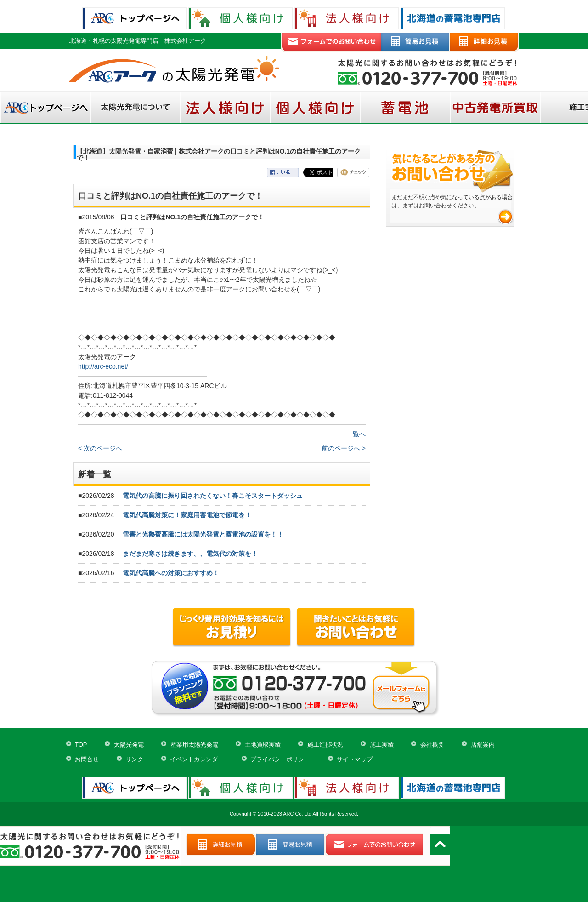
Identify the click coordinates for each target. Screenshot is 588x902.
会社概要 (432, 745)
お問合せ (87, 759)
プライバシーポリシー (280, 759)
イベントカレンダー (197, 759)
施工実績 (382, 745)
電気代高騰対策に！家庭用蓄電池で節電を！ (187, 515)
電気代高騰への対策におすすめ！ (171, 573)
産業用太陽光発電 (194, 745)
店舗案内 (483, 745)
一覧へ (356, 434)
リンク (134, 759)
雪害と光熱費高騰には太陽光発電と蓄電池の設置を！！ (203, 534)
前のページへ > (344, 448)
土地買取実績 (263, 745)
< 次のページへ (100, 448)
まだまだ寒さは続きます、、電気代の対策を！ (190, 554)
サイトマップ (355, 759)
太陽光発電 (129, 745)
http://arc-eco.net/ (103, 366)
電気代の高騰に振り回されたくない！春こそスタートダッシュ (213, 496)
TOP (81, 745)
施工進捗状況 (325, 745)
